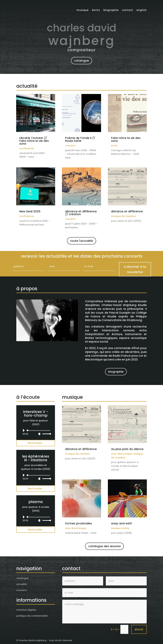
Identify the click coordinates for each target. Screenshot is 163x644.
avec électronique (122, 454)
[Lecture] (24, 430)
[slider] (39, 431)
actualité (22, 584)
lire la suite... (36, 443)
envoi (139, 629)
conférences (27, 148)
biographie (111, 9)
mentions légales (26, 610)
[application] (36, 432)
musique (83, 9)
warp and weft (121, 523)
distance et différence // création (81, 213)
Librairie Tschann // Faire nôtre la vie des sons (34, 141)
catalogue (81, 61)
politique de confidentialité (32, 616)
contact (128, 9)
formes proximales (78, 523)
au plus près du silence (127, 449)
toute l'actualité (82, 241)
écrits (96, 9)
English (142, 9)
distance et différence (127, 211)
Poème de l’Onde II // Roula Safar (80, 139)
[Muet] (39, 434)
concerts (70, 146)
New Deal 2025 (30, 211)
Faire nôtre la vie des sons (126, 139)
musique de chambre (123, 216)
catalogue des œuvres (104, 546)
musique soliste (120, 528)
